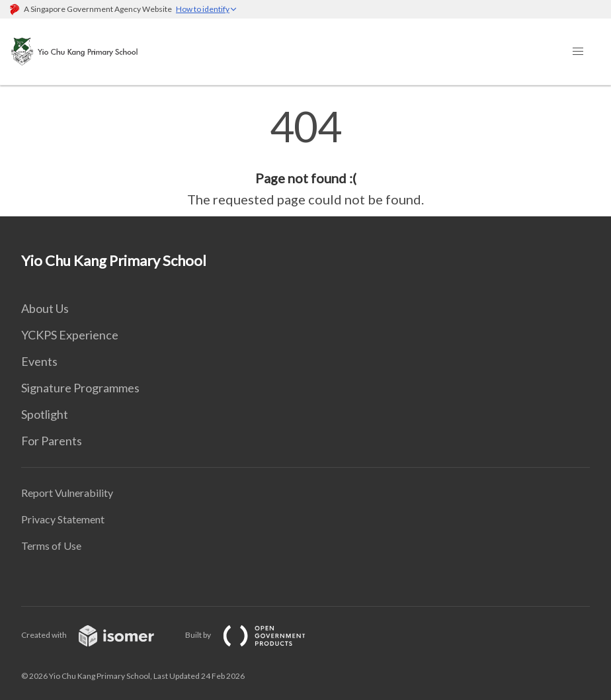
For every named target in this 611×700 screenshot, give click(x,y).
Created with (98, 635)
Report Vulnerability (67, 493)
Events (39, 361)
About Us (45, 308)
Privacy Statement (63, 519)
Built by (256, 635)
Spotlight (45, 414)
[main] (305, 157)
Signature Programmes (80, 388)
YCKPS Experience (70, 335)
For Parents (52, 441)
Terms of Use (51, 546)
